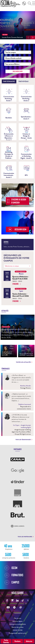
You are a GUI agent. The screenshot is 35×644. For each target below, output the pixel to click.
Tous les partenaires (26, 537)
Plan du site (18, 618)
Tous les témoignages (24, 440)
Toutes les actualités (24, 362)
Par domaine (9, 81)
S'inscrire (17, 284)
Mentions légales (17, 621)
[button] (28, 38)
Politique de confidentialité (18, 624)
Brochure (17, 641)
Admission (29, 641)
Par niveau (24, 81)
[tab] (9, 81)
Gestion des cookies (17, 627)
